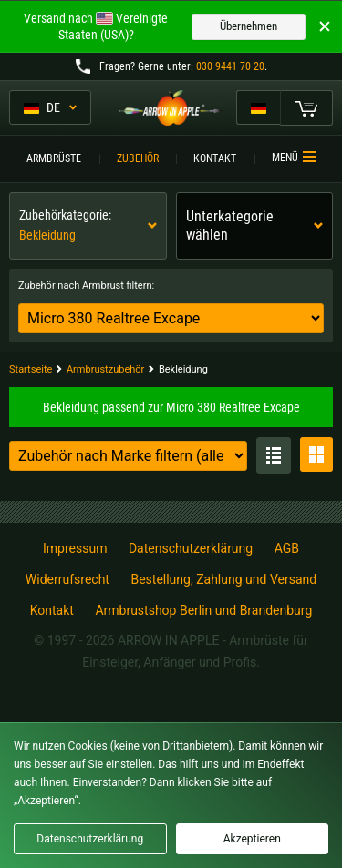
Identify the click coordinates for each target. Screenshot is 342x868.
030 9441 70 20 (230, 66)
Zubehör (138, 158)
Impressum (75, 548)
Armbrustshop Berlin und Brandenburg (203, 610)
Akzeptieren (252, 839)
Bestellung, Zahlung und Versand (223, 579)
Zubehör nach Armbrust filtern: (86, 286)
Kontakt (215, 158)
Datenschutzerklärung (191, 548)
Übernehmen (249, 26)
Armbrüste (54, 158)
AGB (287, 548)
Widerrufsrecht (67, 579)
